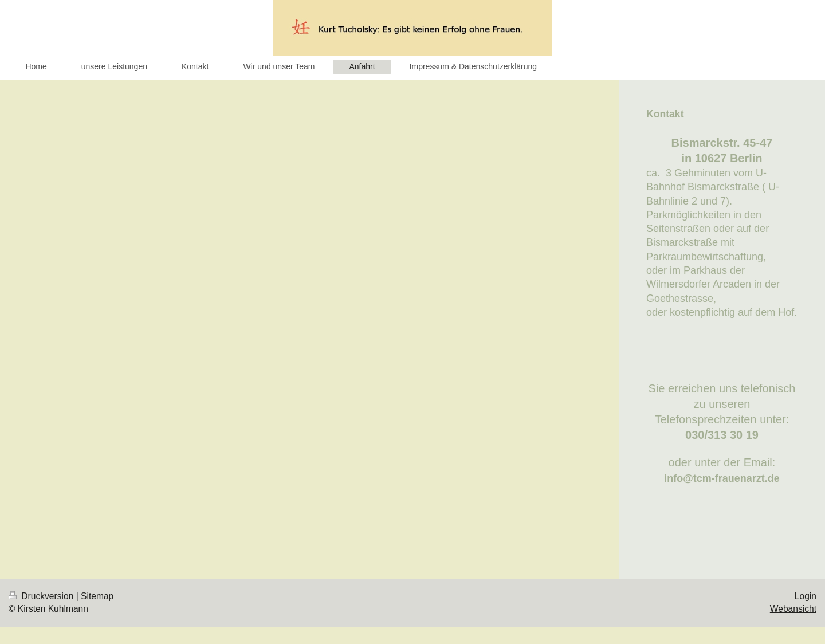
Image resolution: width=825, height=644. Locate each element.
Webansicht (793, 609)
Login (806, 596)
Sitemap (97, 596)
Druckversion (42, 596)
